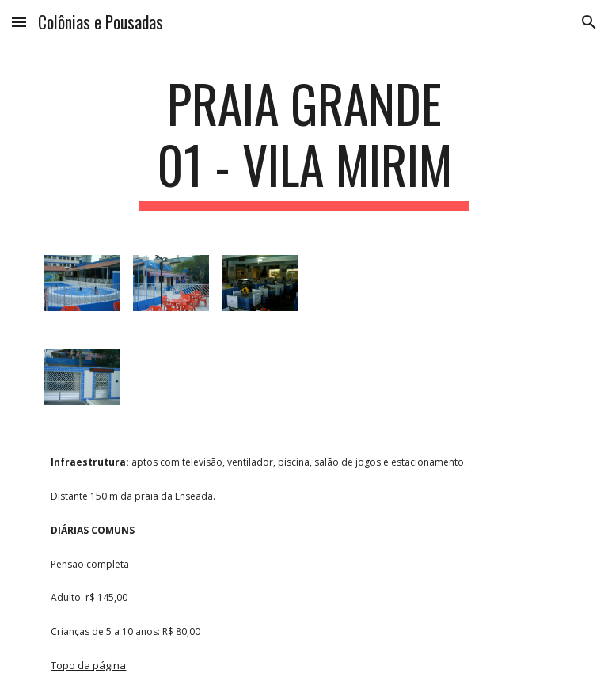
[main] (304, 142)
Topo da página (88, 665)
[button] (19, 22)
